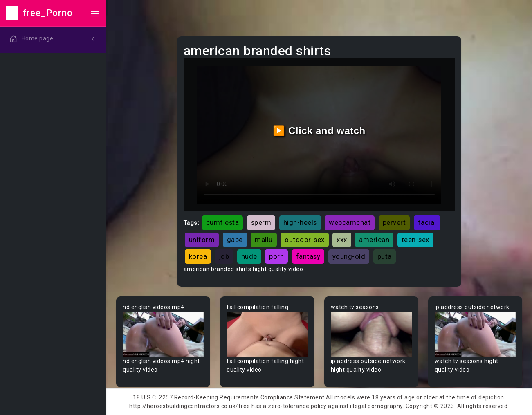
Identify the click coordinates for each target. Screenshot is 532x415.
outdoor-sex (305, 240)
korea (198, 256)
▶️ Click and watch (319, 131)
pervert (394, 222)
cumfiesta (223, 222)
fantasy (308, 256)
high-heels (300, 222)
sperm (261, 222)
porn (276, 256)
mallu (264, 240)
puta (385, 256)
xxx (342, 240)
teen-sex (415, 240)
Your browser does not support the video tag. (163, 334)
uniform (202, 240)
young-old (349, 256)
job (224, 256)
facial (427, 222)
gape (235, 240)
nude (249, 256)
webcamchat (350, 222)
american (374, 240)
